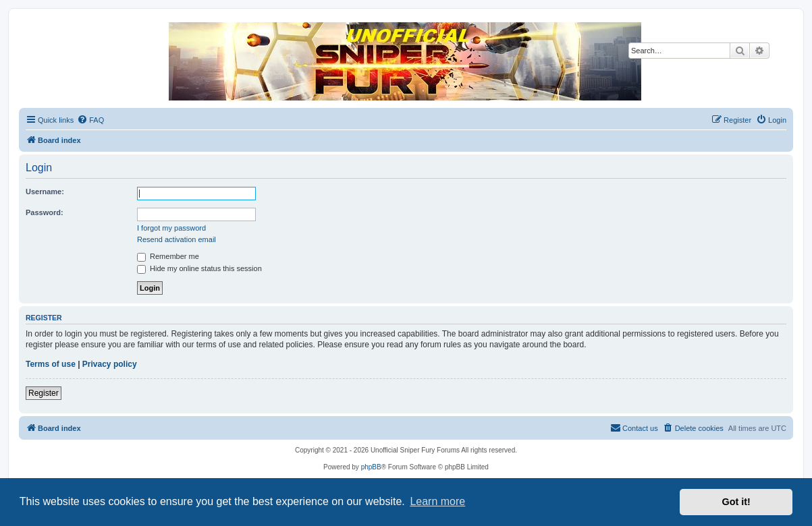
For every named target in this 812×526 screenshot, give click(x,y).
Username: (45, 192)
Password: (45, 212)
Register (44, 393)
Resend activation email (177, 239)
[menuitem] (90, 120)
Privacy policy (110, 364)
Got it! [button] (736, 502)
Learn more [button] (437, 501)
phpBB (371, 467)
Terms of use (51, 364)
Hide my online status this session (199, 268)
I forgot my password (171, 228)
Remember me (168, 256)
